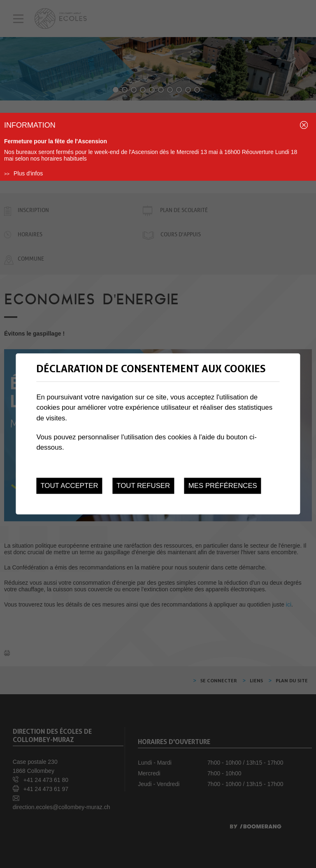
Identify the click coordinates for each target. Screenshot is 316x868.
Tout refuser (143, 486)
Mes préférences (223, 486)
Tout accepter (69, 486)
